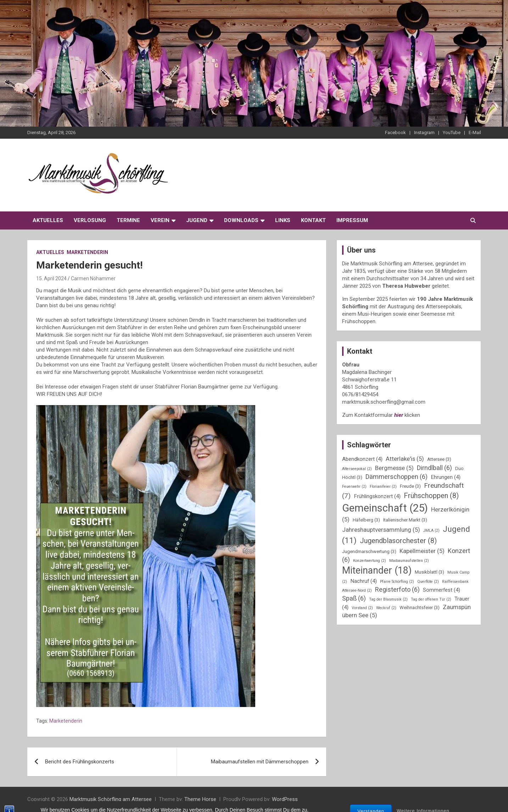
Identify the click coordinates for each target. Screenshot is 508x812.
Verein (160, 220)
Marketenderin (87, 252)
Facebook (395, 132)
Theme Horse (200, 799)
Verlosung (90, 220)
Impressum (352, 220)
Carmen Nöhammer (93, 278)
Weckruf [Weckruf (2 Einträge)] (386, 608)
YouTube (452, 132)
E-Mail (475, 132)
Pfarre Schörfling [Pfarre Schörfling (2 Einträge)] (397, 582)
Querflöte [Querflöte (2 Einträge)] (428, 582)
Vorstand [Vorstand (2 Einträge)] (362, 608)
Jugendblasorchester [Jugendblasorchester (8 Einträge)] (398, 541)
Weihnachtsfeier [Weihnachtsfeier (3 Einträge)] (420, 607)
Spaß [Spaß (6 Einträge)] (354, 598)
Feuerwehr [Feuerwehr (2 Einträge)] (354, 487)
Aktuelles (48, 220)
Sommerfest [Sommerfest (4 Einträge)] (442, 590)
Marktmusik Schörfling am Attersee (111, 799)
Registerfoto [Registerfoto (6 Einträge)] (397, 589)
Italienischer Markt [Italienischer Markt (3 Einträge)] (405, 520)
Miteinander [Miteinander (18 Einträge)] (377, 570)
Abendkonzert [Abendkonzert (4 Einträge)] (362, 459)
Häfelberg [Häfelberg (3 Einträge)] (366, 520)
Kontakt (313, 220)
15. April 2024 (51, 278)
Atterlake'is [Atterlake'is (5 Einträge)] (405, 459)
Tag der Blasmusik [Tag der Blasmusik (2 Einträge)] (388, 599)
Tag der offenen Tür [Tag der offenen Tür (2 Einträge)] (431, 599)
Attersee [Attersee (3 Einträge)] (439, 459)
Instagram (424, 132)
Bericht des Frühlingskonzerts (80, 762)
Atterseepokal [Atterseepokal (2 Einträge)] (357, 469)
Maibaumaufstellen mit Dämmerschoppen (260, 762)
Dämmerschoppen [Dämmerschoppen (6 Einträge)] (397, 477)
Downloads (241, 220)
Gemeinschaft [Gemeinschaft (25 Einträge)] (385, 508)
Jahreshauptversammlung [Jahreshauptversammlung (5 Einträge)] (381, 530)
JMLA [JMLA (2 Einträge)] (431, 531)
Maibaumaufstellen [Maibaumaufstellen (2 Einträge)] (409, 561)
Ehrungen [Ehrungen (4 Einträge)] (446, 477)
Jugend (197, 220)
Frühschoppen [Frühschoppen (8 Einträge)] (431, 496)
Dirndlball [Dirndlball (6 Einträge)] (434, 468)
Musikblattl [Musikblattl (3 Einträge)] (429, 572)
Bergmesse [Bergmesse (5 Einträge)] (394, 468)
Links (283, 220)
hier (399, 415)
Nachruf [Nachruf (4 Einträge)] (364, 581)
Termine (128, 220)
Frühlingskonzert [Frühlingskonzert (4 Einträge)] (377, 496)
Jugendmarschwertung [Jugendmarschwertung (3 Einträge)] (369, 551)
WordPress (285, 799)
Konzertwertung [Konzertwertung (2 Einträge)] (370, 561)
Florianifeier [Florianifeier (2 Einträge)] (383, 487)
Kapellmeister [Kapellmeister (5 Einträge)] (422, 551)
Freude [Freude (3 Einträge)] (410, 486)
